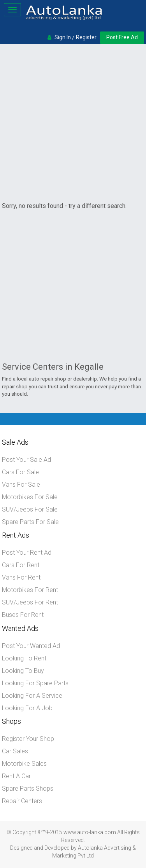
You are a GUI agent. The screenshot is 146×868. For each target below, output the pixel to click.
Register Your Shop (28, 739)
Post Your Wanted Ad (31, 646)
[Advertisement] (73, 123)
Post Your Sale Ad (26, 460)
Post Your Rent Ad (27, 553)
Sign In (63, 37)
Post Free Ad (122, 37)
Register (86, 37)
